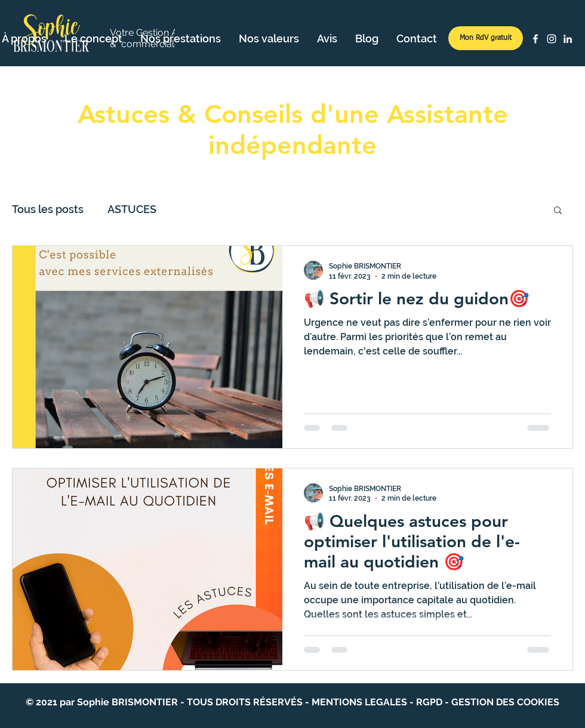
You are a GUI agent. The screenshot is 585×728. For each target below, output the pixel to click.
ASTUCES (132, 209)
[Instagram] (552, 39)
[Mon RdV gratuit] (486, 38)
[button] (558, 211)
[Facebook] (535, 39)
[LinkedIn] (568, 39)
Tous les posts (48, 209)
